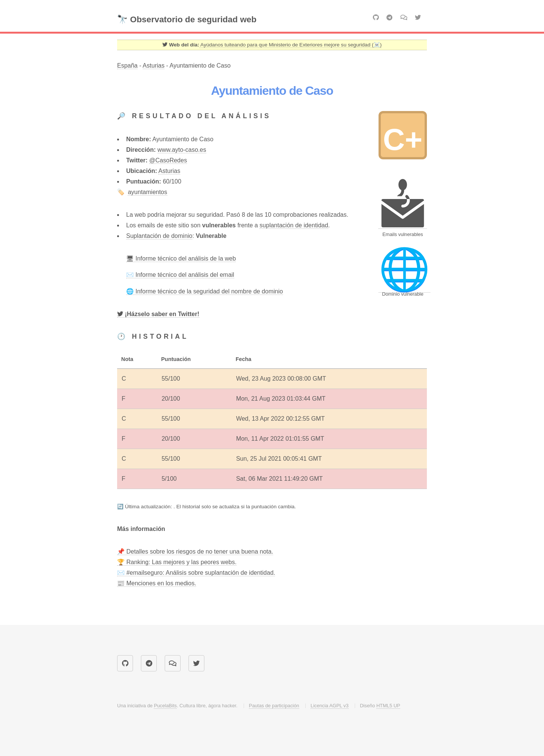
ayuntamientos (147, 192)
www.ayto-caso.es (182, 150)
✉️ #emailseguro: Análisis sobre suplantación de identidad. (196, 573)
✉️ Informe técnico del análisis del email (180, 275)
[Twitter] (158, 314)
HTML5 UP (388, 706)
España (127, 66)
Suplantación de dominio (159, 236)
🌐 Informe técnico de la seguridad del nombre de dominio (205, 291)
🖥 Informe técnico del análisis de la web (181, 258)
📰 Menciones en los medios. (157, 583)
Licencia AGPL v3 (330, 706)
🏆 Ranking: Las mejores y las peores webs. (177, 562)
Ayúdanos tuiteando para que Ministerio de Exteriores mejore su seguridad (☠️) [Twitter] (290, 45)
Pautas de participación (274, 706)
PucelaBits (165, 706)
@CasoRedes (168, 160)
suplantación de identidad (294, 225)
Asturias (154, 66)
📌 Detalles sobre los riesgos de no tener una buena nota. (195, 552)
